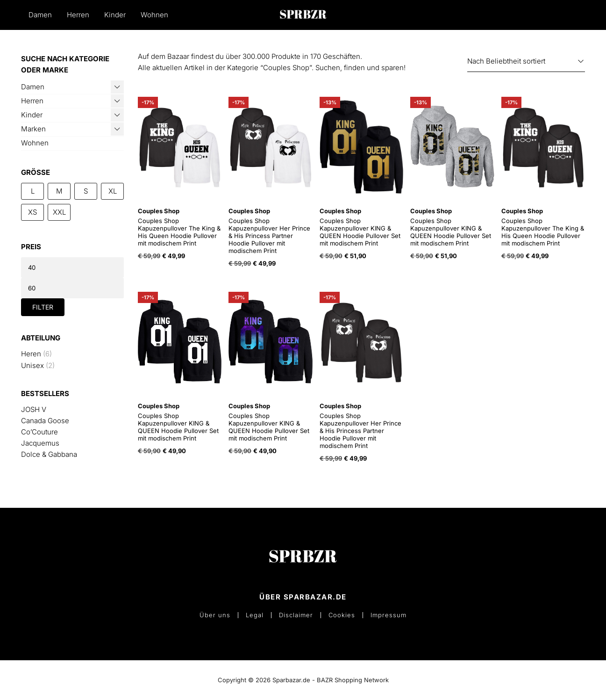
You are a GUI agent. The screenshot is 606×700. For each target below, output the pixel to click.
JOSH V (34, 409)
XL (113, 191)
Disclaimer (296, 615)
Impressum (389, 615)
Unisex (32, 365)
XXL (59, 212)
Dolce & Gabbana (49, 454)
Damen (40, 15)
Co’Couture (39, 432)
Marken (33, 129)
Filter (43, 307)
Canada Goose (45, 421)
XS (32, 212)
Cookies (342, 615)
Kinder (115, 15)
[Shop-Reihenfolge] (526, 61)
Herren (78, 15)
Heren (31, 354)
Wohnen (154, 15)
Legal (255, 615)
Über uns (215, 615)
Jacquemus (40, 443)
